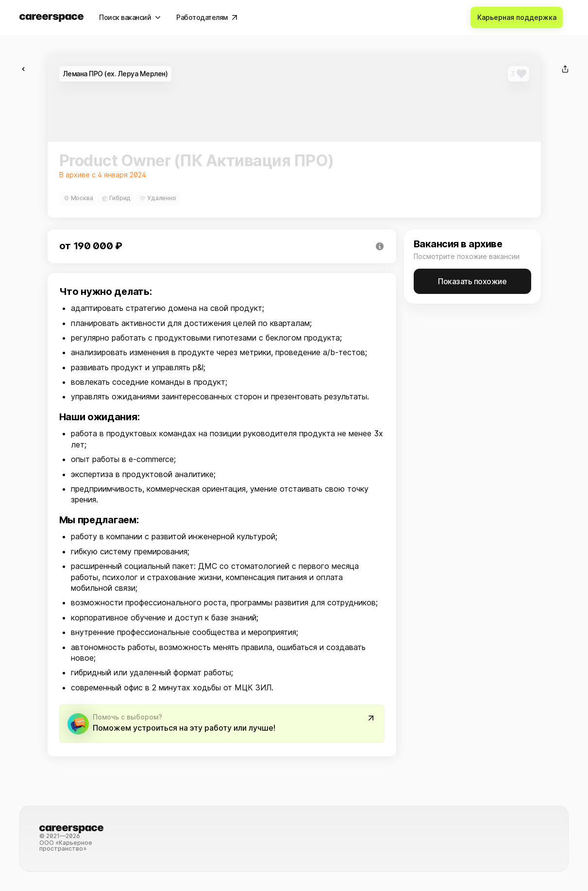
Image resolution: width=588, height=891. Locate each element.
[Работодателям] (207, 17)
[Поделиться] (565, 69)
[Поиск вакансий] (130, 17)
